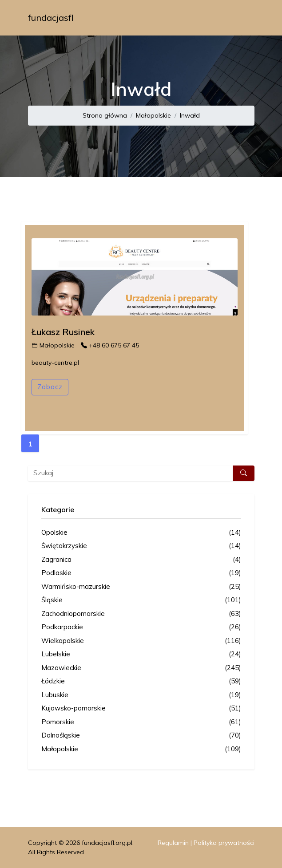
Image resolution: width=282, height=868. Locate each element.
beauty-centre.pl (55, 363)
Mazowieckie (141, 668)
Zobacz (50, 387)
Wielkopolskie (141, 641)
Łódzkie (141, 681)
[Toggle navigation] (242, 18)
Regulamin (173, 843)
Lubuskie (141, 695)
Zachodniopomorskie (141, 614)
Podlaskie (141, 573)
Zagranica (141, 560)
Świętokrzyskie (141, 546)
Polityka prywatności (224, 843)
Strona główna (105, 115)
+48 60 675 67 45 (110, 345)
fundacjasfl (51, 18)
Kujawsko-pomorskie (141, 708)
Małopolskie (153, 115)
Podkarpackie (141, 627)
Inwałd (190, 115)
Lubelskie (141, 654)
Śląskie (141, 600)
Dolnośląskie (141, 736)
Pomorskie (141, 722)
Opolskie (141, 533)
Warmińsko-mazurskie (141, 587)
